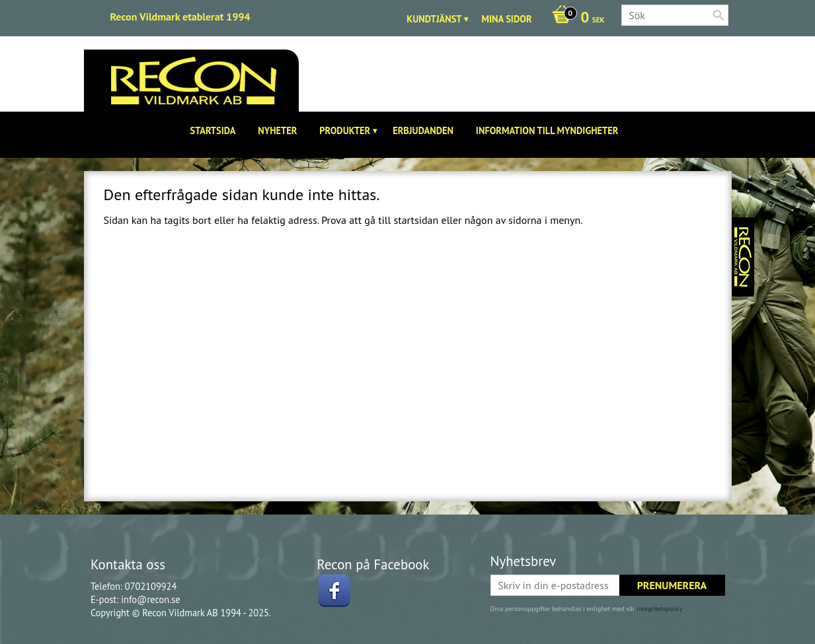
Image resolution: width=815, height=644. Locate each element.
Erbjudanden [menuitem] (423, 130)
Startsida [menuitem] (213, 130)
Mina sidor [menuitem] (506, 19)
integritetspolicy (659, 609)
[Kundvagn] (575, 18)
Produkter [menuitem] (345, 130)
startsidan (416, 220)
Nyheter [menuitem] (277, 130)
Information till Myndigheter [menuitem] (547, 130)
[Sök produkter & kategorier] (675, 15)
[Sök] (718, 15)
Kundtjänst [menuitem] (434, 19)
